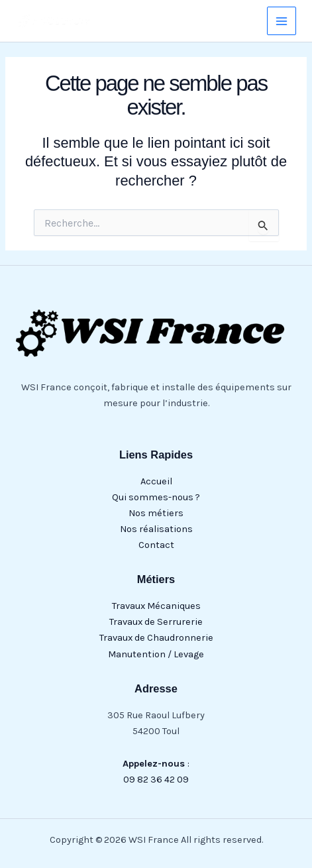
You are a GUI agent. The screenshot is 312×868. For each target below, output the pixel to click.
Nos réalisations (156, 529)
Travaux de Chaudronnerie (156, 638)
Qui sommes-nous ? (156, 497)
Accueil (156, 481)
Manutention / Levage (156, 654)
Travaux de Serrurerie (156, 622)
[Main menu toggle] (282, 21)
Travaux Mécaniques (156, 606)
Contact (156, 545)
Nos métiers (156, 513)
